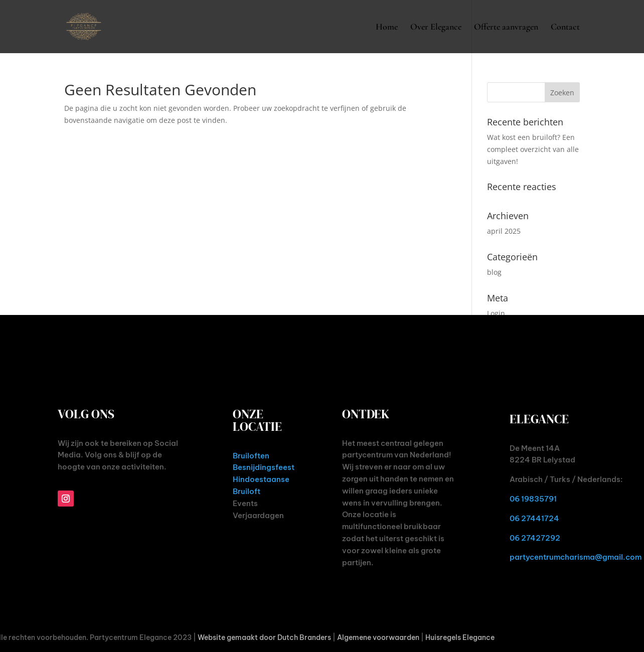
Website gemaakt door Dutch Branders (264, 637)
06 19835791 (533, 499)
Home (387, 28)
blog (494, 272)
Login (496, 313)
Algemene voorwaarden (378, 637)
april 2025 (504, 231)
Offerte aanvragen (506, 28)
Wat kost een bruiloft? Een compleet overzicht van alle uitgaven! (533, 149)
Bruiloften (251, 456)
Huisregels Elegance (460, 637)
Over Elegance (436, 28)
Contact (565, 28)
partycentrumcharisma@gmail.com (576, 557)
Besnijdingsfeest (264, 467)
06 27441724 (534, 518)
